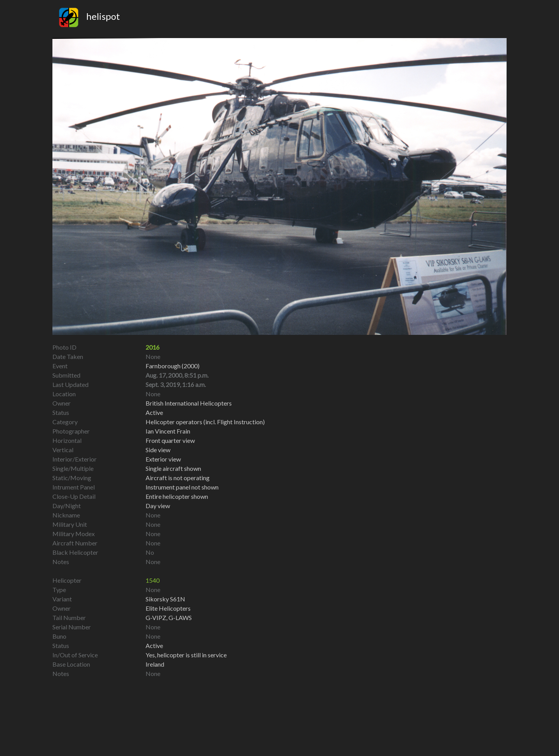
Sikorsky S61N (165, 599)
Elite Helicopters (168, 608)
